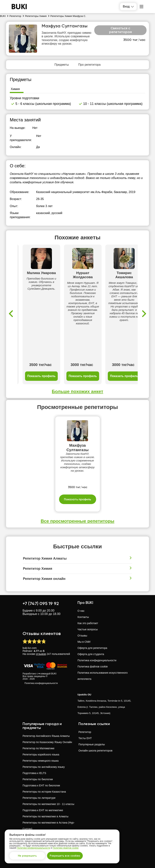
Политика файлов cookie (93, 667)
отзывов (41, 654)
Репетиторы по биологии (38, 779)
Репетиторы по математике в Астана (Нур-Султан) (49, 826)
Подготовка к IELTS (34, 773)
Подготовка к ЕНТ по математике (43, 810)
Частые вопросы (88, 629)
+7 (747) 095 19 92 (41, 603)
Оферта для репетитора (92, 648)
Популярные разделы (92, 744)
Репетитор (85, 732)
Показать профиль (41, 376)
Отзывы (82, 636)
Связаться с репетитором (120, 30)
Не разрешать (27, 856)
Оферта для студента (91, 654)
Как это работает (88, 623)
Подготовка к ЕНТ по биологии (41, 785)
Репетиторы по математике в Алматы (46, 816)
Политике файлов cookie (66, 848)
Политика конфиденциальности (41, 683)
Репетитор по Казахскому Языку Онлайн (47, 742)
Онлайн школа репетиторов (95, 751)
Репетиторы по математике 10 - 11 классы (48, 804)
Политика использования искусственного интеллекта (103, 676)
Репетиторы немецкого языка (41, 761)
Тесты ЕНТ (85, 738)
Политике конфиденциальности (34, 848)
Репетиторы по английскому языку (44, 767)
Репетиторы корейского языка (41, 755)
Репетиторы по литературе (39, 798)
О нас (81, 611)
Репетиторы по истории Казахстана (44, 792)
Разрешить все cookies (65, 856)
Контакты (83, 617)
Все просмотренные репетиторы (77, 521)
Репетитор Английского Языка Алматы (46, 736)
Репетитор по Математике (38, 748)
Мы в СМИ (84, 642)
